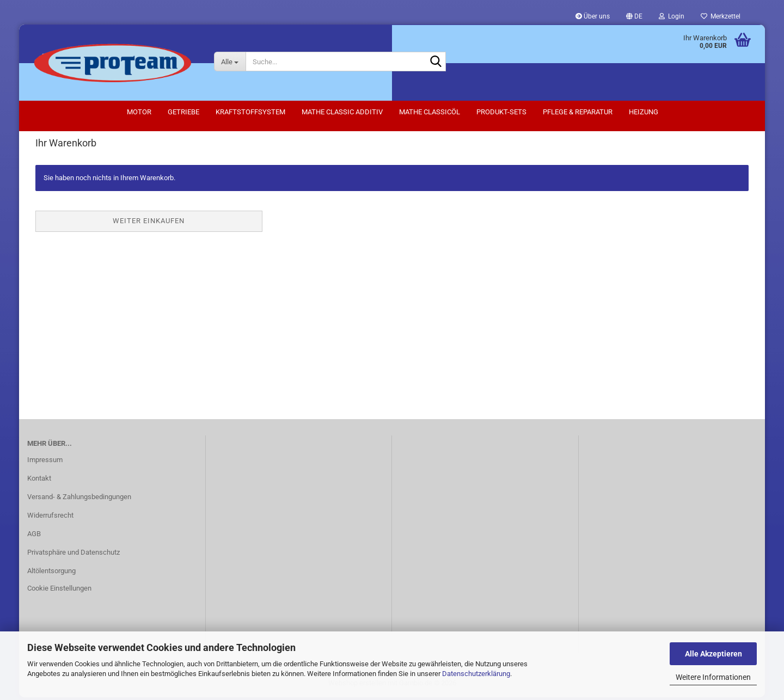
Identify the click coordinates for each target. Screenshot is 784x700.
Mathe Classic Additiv (342, 112)
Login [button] (672, 16)
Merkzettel (721, 16)
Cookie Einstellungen (59, 591)
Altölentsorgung (51, 573)
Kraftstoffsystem (250, 112)
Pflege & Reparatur (578, 112)
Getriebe (183, 112)
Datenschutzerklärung (476, 674)
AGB (34, 536)
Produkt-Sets (501, 112)
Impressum (45, 462)
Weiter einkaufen (149, 223)
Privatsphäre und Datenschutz (73, 555)
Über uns (593, 16)
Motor (139, 112)
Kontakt (39, 481)
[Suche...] (230, 62)
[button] (634, 16)
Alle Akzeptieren (713, 654)
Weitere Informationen (713, 677)
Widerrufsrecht (50, 518)
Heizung (644, 112)
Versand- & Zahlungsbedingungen (79, 499)
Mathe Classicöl (430, 112)
